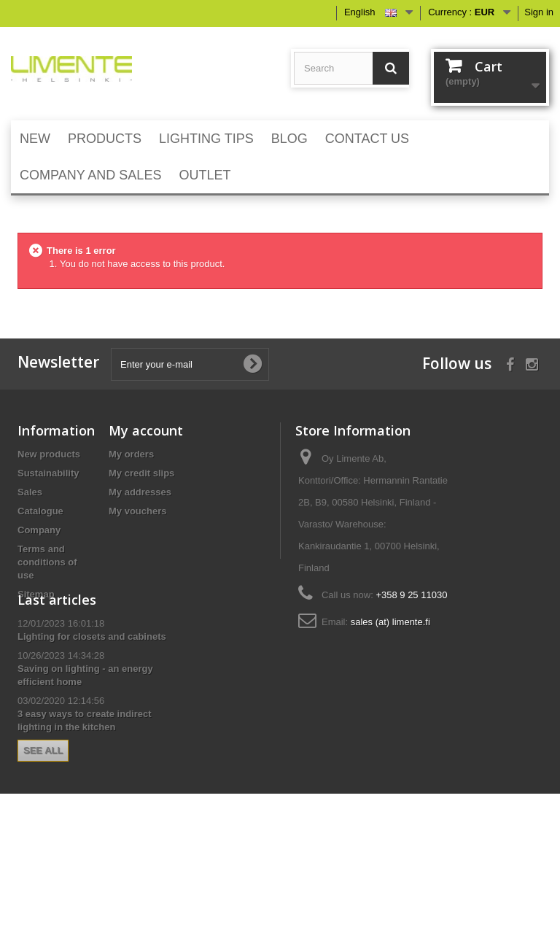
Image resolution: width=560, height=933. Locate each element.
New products (49, 454)
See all (43, 836)
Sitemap (36, 594)
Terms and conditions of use (47, 562)
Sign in (539, 12)
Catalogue (40, 511)
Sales (30, 492)
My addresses (140, 492)
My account (146, 430)
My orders (131, 454)
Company (39, 530)
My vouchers (137, 511)
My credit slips (141, 473)
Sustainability (48, 473)
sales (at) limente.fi (390, 622)
